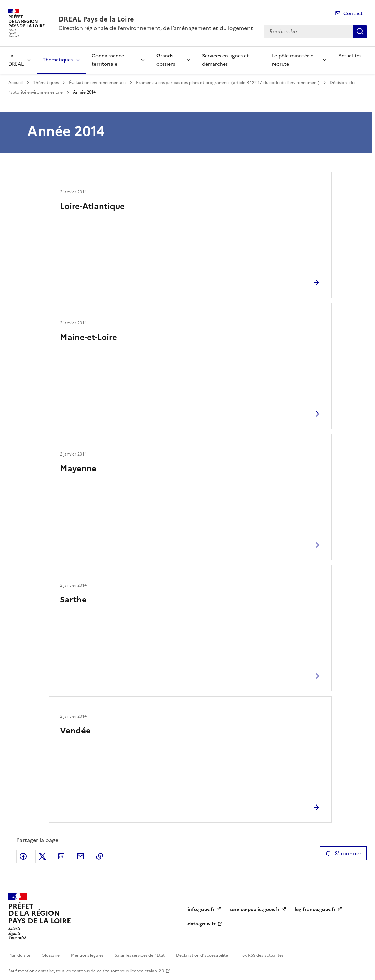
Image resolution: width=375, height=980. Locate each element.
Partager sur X (42, 856)
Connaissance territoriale (108, 60)
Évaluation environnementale (97, 83)
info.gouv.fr (201, 909)
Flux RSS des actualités (261, 955)
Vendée (75, 731)
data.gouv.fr (202, 924)
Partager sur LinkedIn (61, 856)
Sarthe (73, 600)
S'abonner (343, 853)
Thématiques (58, 60)
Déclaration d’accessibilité (202, 955)
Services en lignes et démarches (226, 60)
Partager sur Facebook (23, 856)
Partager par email (80, 856)
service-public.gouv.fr (255, 909)
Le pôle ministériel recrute (293, 60)
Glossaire (51, 955)
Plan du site (19, 955)
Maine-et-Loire (88, 337)
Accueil (16, 83)
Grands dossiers (166, 60)
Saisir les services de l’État (140, 955)
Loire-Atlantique (92, 206)
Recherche (360, 31)
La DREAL (16, 60)
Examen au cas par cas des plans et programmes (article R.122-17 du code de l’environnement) (228, 83)
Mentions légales (87, 955)
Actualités (350, 56)
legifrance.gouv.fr (315, 909)
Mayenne (78, 468)
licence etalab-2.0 (147, 971)
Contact (353, 13)
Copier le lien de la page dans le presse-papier (100, 856)
